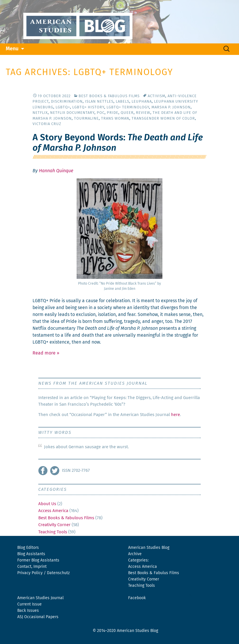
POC (101, 113)
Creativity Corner (54, 525)
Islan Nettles (99, 102)
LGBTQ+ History (88, 107)
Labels (123, 102)
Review (143, 113)
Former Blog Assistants (38, 560)
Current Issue (30, 604)
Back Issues (28, 611)
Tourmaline (86, 119)
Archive (135, 554)
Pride (113, 113)
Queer (127, 113)
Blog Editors (28, 548)
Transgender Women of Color (163, 119)
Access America (53, 511)
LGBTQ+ (63, 107)
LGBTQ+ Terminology (128, 107)
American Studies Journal (40, 598)
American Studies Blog (149, 548)
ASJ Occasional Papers (38, 617)
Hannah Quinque (56, 171)
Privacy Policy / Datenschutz (43, 573)
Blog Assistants (31, 554)
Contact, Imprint (32, 567)
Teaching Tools (53, 532)
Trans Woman (115, 119)
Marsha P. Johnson (171, 107)
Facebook (137, 598)
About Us (47, 504)
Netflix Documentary (72, 113)
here (176, 415)
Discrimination (67, 102)
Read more (46, 353)
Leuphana (142, 102)
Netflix (40, 113)
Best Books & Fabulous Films (109, 96)
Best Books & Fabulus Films (154, 573)
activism (157, 96)
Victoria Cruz (47, 124)
